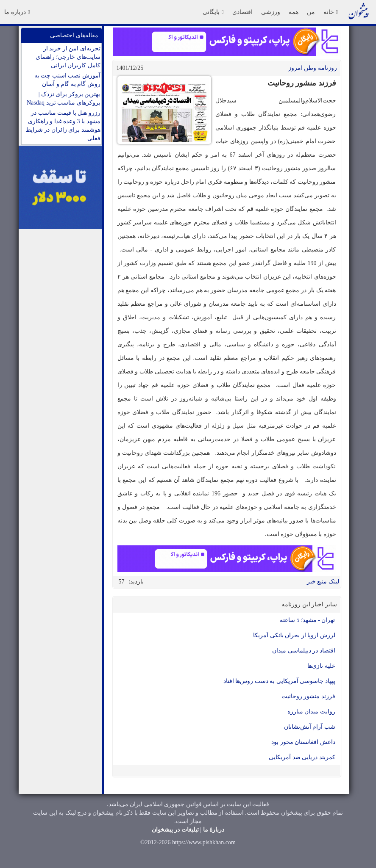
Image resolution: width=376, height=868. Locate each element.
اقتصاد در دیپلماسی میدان (304, 651)
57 (122, 582)
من (311, 12)
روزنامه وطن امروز (313, 68)
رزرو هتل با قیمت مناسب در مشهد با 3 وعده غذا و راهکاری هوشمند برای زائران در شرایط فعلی (63, 126)
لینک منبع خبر (323, 582)
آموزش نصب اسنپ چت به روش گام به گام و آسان (67, 80)
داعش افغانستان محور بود (303, 742)
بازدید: (136, 582)
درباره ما (17, 12)
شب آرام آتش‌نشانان (310, 727)
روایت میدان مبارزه (311, 712)
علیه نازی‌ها (321, 666)
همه (294, 12)
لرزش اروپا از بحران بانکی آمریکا (294, 635)
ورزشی (271, 12)
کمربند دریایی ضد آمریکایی (302, 757)
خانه (331, 12)
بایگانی (213, 12)
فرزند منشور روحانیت (308, 696)
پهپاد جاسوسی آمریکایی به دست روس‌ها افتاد (279, 681)
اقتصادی (242, 12)
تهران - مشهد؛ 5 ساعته (308, 620)
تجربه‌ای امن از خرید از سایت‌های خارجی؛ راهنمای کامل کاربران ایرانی (68, 57)
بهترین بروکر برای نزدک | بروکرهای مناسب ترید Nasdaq (64, 98)
